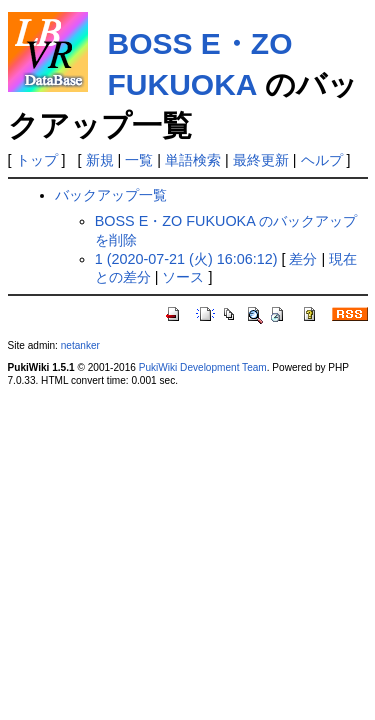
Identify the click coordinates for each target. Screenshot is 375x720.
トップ (37, 160)
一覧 (139, 160)
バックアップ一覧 (111, 195)
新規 (100, 160)
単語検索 (193, 160)
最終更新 (261, 160)
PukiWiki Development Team (203, 367)
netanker (80, 345)
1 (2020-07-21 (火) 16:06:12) (186, 259)
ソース (183, 277)
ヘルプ (322, 160)
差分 (303, 259)
